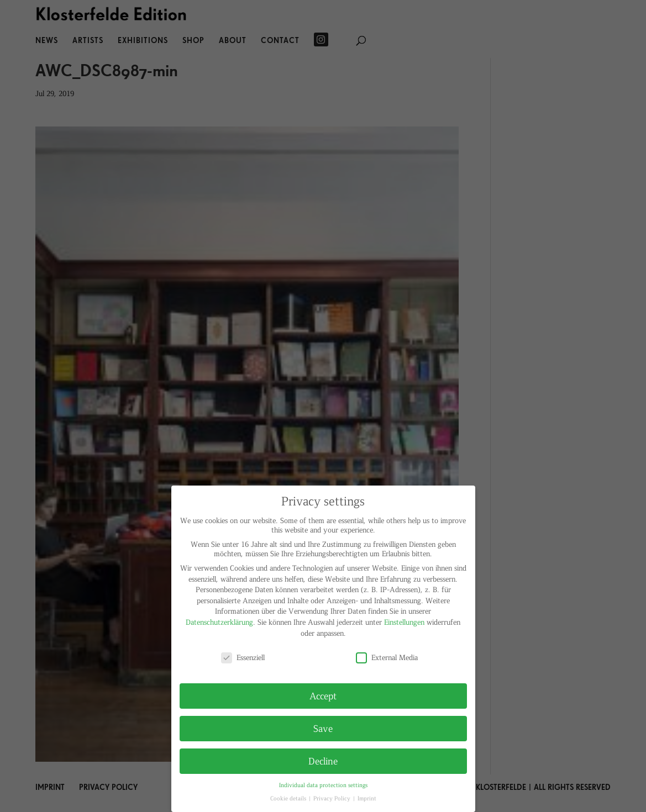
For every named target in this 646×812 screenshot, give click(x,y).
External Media (387, 657)
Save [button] (323, 728)
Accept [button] (323, 695)
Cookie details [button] (289, 798)
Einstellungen (404, 622)
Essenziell (243, 657)
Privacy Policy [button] (333, 798)
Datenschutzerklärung (219, 622)
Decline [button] (323, 761)
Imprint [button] (367, 798)
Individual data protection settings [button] (323, 785)
